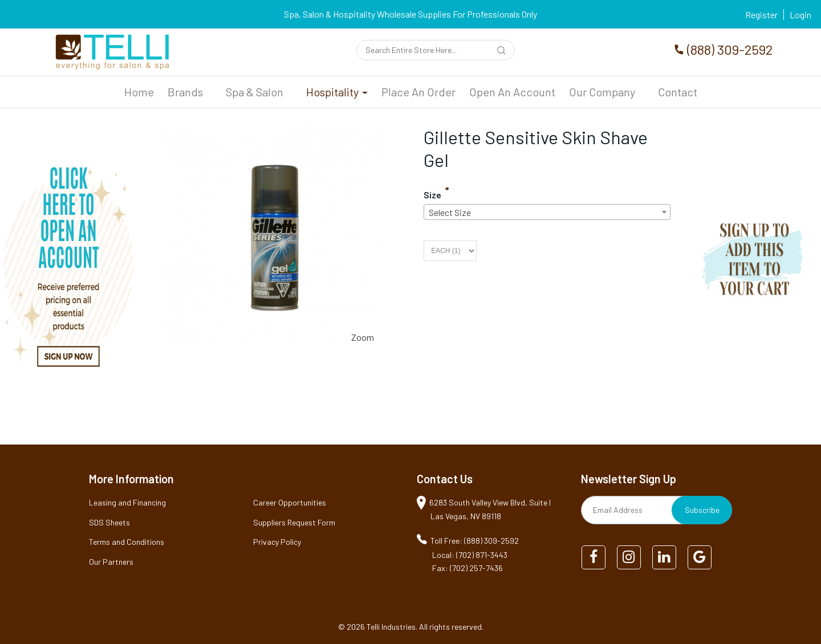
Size (432, 195)
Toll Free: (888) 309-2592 (475, 541)
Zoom (363, 337)
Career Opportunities (290, 502)
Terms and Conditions (127, 542)
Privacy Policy (277, 542)
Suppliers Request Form (294, 522)
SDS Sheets (109, 522)
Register (761, 15)
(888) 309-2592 (730, 49)
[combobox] (547, 212)
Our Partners (111, 562)
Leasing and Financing (127, 502)
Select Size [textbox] (450, 212)
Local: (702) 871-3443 (470, 555)
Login (800, 15)
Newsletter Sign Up (629, 479)
